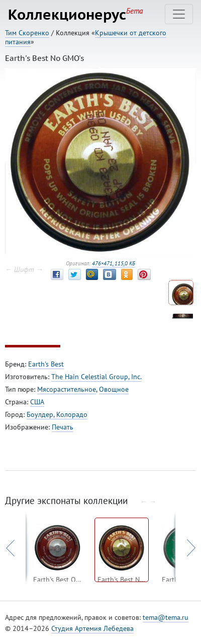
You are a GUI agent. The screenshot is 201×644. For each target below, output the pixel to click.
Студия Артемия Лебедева (92, 628)
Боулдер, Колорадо (57, 414)
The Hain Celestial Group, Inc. (96, 377)
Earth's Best (46, 364)
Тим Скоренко (27, 33)
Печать (63, 427)
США (37, 402)
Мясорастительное (67, 389)
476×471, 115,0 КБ (114, 263)
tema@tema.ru (166, 617)
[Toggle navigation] (179, 14)
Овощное (114, 389)
